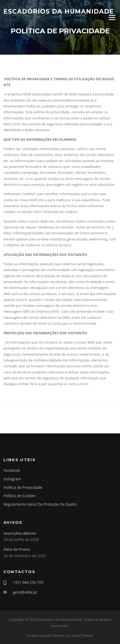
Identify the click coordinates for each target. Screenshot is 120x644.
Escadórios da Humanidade (59, 11)
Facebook (12, 470)
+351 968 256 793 (28, 582)
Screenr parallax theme (46, 635)
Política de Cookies (20, 496)
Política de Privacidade (23, 487)
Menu (112, 17)
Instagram (12, 479)
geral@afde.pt (25, 592)
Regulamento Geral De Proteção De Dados (40, 504)
